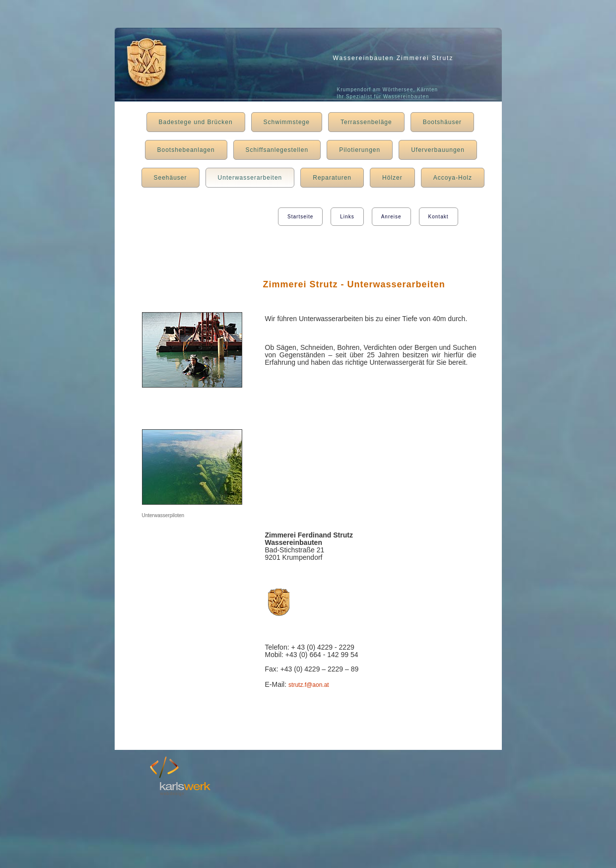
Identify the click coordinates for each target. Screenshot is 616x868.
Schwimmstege (287, 122)
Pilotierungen (360, 150)
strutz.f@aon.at (309, 685)
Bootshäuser (442, 122)
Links (347, 217)
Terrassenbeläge (366, 122)
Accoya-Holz (453, 178)
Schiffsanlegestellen (277, 150)
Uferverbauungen (438, 150)
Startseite (300, 217)
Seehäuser (171, 178)
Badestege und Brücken (196, 122)
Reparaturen (332, 178)
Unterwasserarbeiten (250, 178)
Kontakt (439, 217)
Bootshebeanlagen (186, 150)
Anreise (391, 217)
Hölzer (392, 178)
